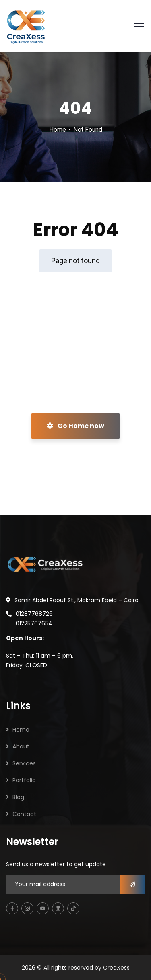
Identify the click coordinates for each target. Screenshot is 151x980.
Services (24, 763)
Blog (18, 797)
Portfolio (24, 780)
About (21, 746)
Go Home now (75, 426)
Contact (24, 814)
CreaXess (116, 968)
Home (58, 130)
